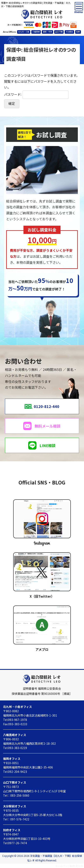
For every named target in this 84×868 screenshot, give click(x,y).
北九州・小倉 (24, 32)
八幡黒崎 (36, 32)
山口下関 (59, 32)
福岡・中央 (47, 32)
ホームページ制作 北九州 (69, 866)
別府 (78, 32)
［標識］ (66, 694)
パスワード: (36, 94)
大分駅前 (69, 32)
